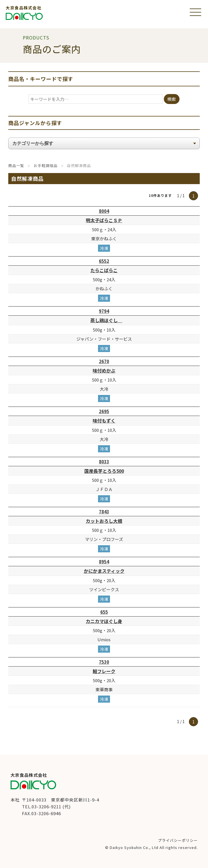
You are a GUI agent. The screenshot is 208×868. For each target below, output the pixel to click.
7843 (104, 512)
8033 (104, 462)
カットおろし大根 (104, 521)
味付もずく (104, 421)
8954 (104, 562)
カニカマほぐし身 (104, 621)
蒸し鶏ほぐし (106, 320)
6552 (104, 261)
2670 (104, 361)
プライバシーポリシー (178, 840)
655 (104, 612)
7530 (104, 662)
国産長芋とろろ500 (104, 471)
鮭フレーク (104, 671)
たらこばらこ (104, 270)
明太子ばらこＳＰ (104, 220)
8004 (104, 211)
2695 (104, 411)
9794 (104, 311)
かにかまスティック (104, 571)
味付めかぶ (104, 370)
